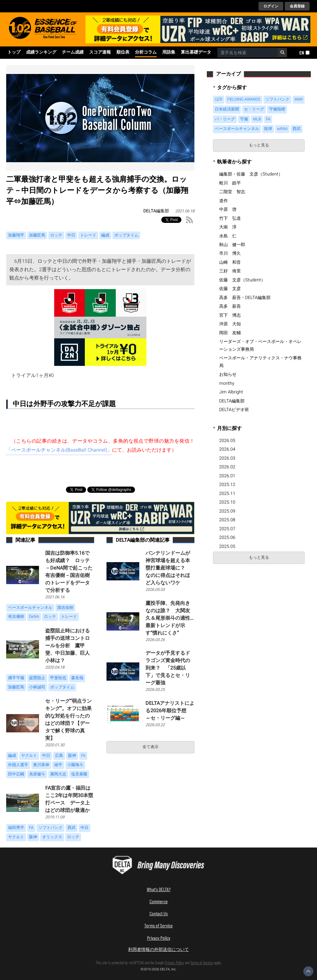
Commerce (159, 901)
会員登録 (297, 6)
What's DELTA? (159, 889)
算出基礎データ (196, 52)
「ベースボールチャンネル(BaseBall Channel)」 (59, 450)
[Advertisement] (259, 614)
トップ (14, 52)
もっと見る (259, 145)
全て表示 (150, 747)
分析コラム (146, 52)
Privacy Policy (159, 938)
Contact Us (159, 913)
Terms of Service (158, 925)
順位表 (123, 52)
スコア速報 (100, 52)
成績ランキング (41, 52)
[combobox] (248, 53)
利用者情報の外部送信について (158, 949)
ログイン (271, 6)
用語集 (169, 52)
